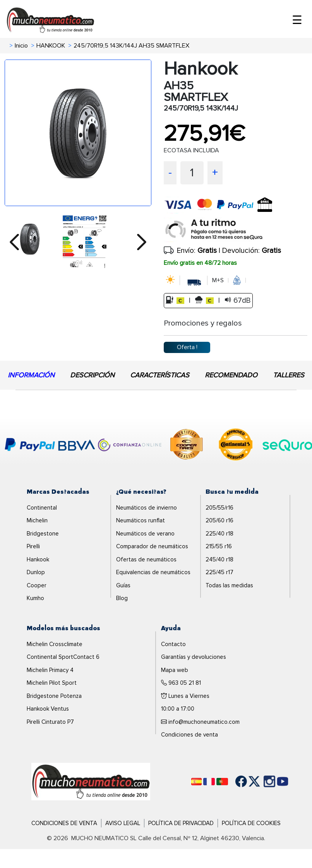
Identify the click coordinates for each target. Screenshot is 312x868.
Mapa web (175, 670)
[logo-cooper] (187, 446)
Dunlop (36, 572)
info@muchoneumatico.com (200, 722)
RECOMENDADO (231, 375)
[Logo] (91, 781)
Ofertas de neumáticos (146, 559)
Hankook (38, 559)
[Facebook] (235, 781)
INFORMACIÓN (31, 375)
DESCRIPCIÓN (92, 375)
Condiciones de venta (189, 735)
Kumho (35, 598)
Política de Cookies (251, 823)
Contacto (173, 644)
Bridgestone (43, 534)
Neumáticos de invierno (147, 508)
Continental (42, 508)
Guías (123, 585)
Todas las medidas (229, 585)
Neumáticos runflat (141, 520)
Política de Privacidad (181, 823)
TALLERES (289, 375)
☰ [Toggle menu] (297, 20)
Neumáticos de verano (145, 534)
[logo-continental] (236, 446)
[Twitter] (249, 781)
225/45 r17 (219, 572)
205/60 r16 (219, 520)
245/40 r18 (219, 559)
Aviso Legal (123, 823)
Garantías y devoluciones (194, 657)
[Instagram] (262, 781)
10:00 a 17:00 (178, 709)
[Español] (196, 782)
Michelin (37, 520)
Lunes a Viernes (185, 696)
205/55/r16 (219, 508)
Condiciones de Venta (64, 823)
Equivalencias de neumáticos (153, 572)
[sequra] (236, 229)
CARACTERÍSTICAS (160, 375)
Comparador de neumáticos (152, 546)
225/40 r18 (219, 534)
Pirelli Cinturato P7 (50, 722)
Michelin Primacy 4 (50, 670)
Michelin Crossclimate (55, 644)
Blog (122, 598)
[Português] (222, 782)
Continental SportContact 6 (63, 657)
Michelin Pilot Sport (52, 683)
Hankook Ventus (48, 709)
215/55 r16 (219, 546)
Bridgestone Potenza (54, 696)
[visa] (222, 211)
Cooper (37, 585)
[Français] (209, 782)
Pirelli (33, 546)
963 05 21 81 (181, 683)
